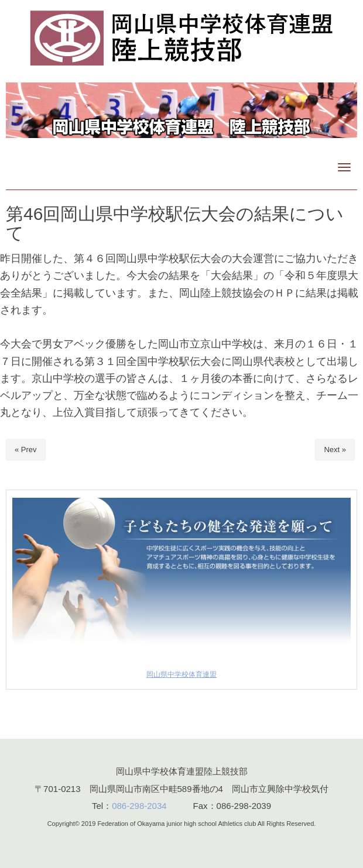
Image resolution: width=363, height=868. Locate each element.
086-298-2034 (139, 806)
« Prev (26, 449)
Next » (335, 449)
